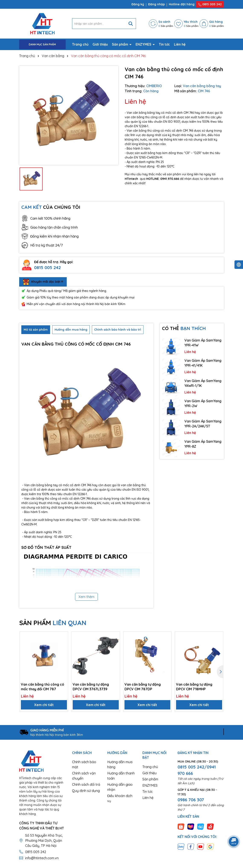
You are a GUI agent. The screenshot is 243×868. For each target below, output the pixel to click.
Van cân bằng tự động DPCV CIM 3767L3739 (91, 687)
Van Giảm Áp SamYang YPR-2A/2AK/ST (203, 424)
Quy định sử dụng (86, 791)
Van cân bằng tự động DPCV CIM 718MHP (194, 687)
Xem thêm (86, 597)
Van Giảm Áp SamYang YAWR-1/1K (203, 383)
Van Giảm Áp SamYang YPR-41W (203, 343)
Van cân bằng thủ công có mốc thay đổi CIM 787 (43, 687)
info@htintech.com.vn (42, 858)
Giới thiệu (100, 44)
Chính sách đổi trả (86, 784)
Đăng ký (138, 4)
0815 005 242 (210, 4)
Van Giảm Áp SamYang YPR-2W (203, 403)
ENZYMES (144, 44)
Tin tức (164, 44)
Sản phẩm (120, 44)
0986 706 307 (191, 800)
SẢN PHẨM (53, 623)
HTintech (131, 179)
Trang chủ (80, 44)
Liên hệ (180, 44)
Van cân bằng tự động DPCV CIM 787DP (143, 687)
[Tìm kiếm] (131, 24)
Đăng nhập (156, 4)
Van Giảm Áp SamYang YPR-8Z (203, 444)
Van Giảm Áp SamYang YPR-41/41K (203, 363)
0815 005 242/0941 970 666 (197, 770)
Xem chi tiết (44, 705)
